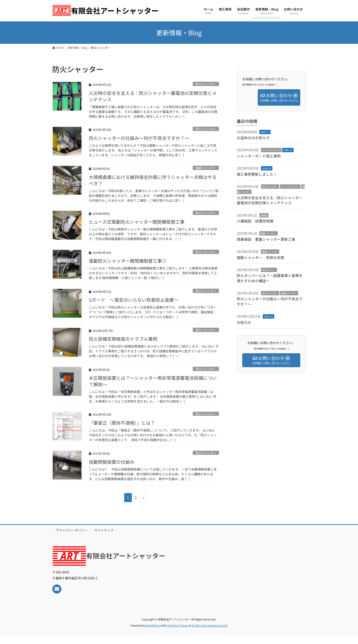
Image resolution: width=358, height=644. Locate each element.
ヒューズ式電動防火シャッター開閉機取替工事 (137, 222)
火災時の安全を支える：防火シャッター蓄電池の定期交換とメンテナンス (153, 96)
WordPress (153, 625)
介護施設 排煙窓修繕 (255, 221)
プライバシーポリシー (72, 530)
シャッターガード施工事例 (259, 156)
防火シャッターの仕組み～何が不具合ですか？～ (139, 138)
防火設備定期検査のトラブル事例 (123, 339)
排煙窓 (264, 215)
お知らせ (265, 132)
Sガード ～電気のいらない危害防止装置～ (134, 300)
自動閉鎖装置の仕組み (112, 462)
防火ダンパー (269, 270)
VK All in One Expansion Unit (209, 625)
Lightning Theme (178, 625)
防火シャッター (206, 84)
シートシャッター (290, 187)
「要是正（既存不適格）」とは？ (122, 423)
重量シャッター (206, 168)
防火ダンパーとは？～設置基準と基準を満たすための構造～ (270, 278)
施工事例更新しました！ (257, 174)
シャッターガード (271, 150)
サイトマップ (104, 530)
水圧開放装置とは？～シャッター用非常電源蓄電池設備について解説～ (153, 381)
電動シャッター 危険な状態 (261, 257)
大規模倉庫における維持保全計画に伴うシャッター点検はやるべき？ (153, 180)
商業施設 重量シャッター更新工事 (268, 239)
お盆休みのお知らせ (253, 138)
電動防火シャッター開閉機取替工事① (128, 261)
